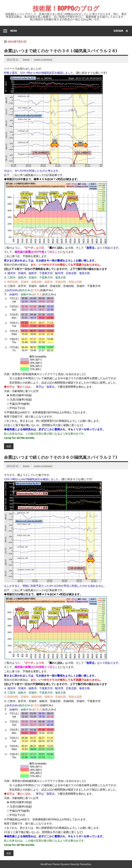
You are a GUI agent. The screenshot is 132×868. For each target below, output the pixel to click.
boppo (26, 59)
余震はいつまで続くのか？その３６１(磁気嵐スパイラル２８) (60, 51)
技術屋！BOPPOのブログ (66, 8)
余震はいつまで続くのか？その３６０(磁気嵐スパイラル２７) (60, 457)
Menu (14, 31)
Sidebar (118, 31)
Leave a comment (43, 59)
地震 (9, 446)
